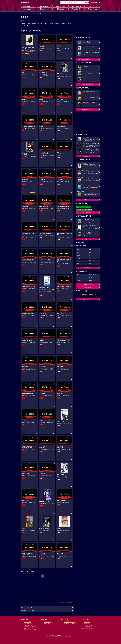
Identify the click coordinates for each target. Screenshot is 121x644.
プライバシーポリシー (68, 635)
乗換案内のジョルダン (56, 635)
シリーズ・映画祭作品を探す (88, 213)
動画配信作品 (76, 9)
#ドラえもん (79, 207)
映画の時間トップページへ (28, 610)
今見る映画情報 (88, 627)
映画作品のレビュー (29, 628)
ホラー (91, 281)
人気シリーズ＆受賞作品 (30, 627)
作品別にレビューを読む (30, 630)
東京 (78, 249)
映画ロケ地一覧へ (88, 287)
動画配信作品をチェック (88, 110)
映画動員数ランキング (69, 622)
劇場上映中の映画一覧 (88, 84)
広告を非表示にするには (66, 603)
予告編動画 (60, 9)
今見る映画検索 (95, 3)
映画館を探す (28, 9)
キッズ (91, 278)
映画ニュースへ (88, 156)
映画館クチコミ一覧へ (88, 285)
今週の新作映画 (60, 6)
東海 (90, 252)
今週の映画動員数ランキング (83, 59)
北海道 (78, 255)
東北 (90, 255)
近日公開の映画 (76, 6)
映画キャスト (31, 13)
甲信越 (78, 258)
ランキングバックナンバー (71, 624)
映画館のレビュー (48, 624)
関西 (78, 252)
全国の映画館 (47, 622)
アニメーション (93, 275)
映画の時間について (88, 299)
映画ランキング (92, 6)
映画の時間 (23, 13)
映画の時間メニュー (28, 6)
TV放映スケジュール (89, 625)
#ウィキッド (87, 207)
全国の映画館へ (88, 268)
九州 (78, 264)
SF (77, 278)
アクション (79, 275)
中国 (78, 261)
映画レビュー (88, 200)
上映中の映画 (44, 6)
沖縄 (90, 264)
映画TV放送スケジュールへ (88, 239)
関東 (90, 249)
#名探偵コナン (80, 210)
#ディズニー (88, 210)
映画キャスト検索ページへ (28, 608)
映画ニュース (44, 9)
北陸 (90, 258)
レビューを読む (92, 9)
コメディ (79, 281)
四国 (90, 261)
